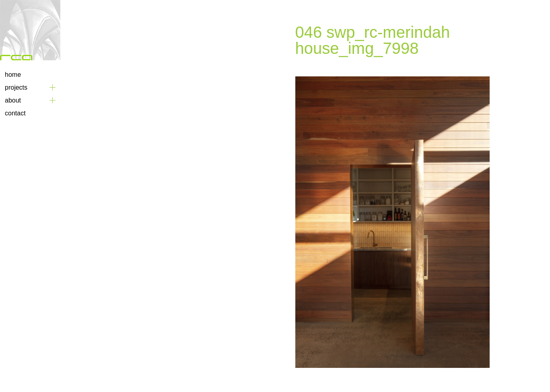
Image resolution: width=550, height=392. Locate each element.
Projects (16, 87)
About (13, 100)
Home (13, 75)
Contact (15, 113)
